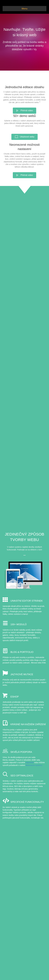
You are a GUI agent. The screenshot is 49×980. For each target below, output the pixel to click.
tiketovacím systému (34, 765)
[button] (24, 111)
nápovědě (30, 763)
